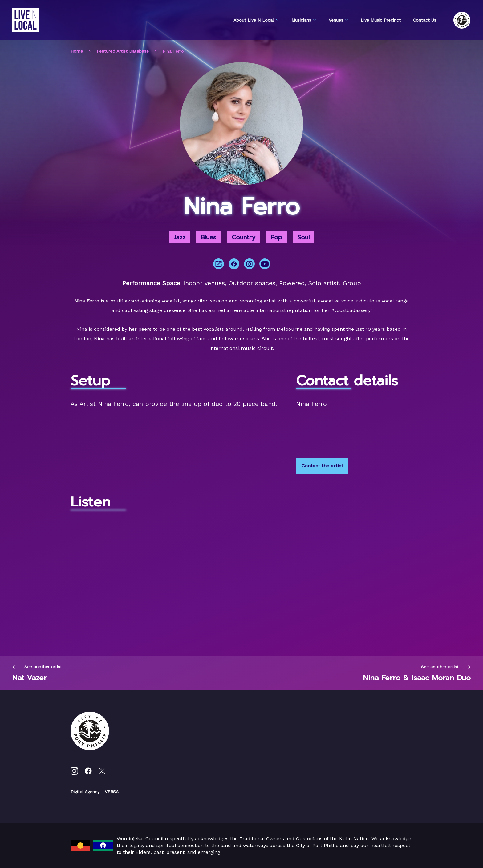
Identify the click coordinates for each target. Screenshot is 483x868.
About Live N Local (256, 20)
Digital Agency (85, 792)
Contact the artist (322, 466)
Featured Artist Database (123, 51)
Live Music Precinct (381, 20)
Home (77, 51)
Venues (339, 20)
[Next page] (417, 673)
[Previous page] (37, 673)
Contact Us (425, 20)
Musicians (304, 20)
